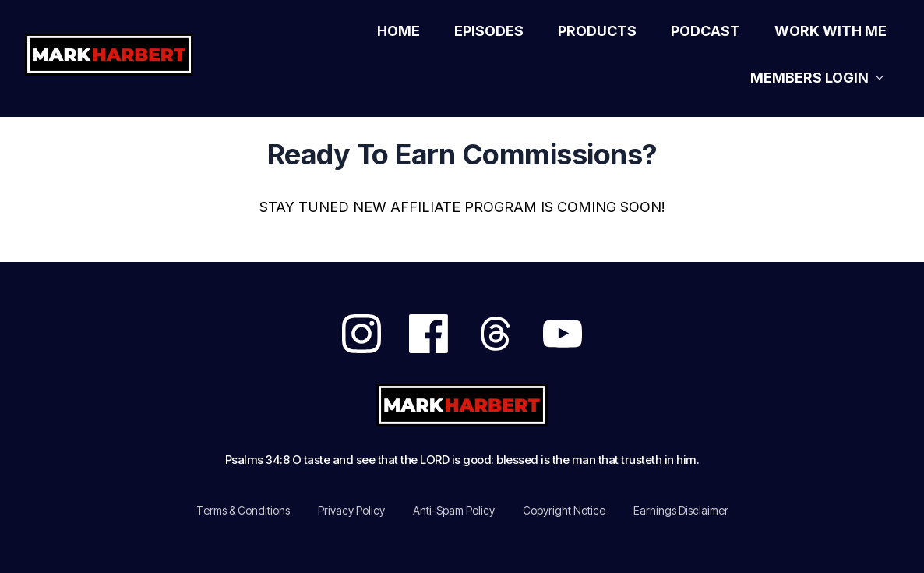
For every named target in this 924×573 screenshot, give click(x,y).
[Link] (399, 31)
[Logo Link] (127, 55)
